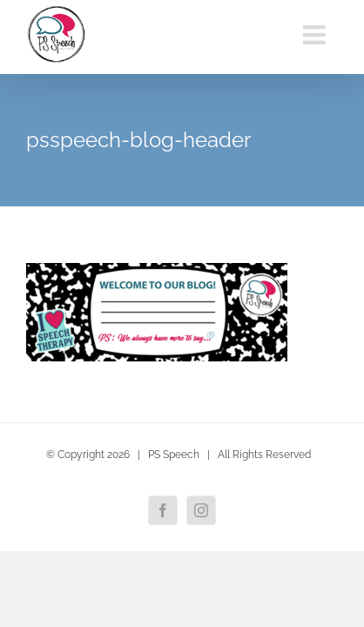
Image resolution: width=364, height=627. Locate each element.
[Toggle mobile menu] (316, 35)
